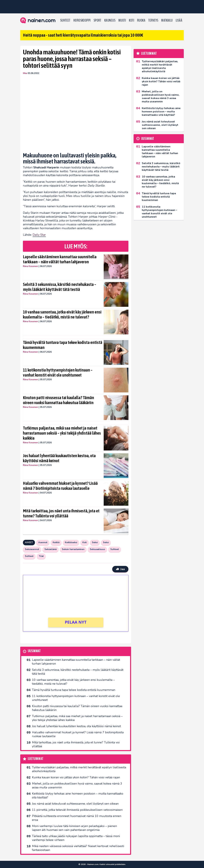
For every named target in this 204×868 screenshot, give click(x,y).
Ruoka (141, 20)
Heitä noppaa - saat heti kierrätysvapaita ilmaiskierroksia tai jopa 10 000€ (83, 35)
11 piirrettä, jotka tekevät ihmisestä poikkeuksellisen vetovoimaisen (77, 810)
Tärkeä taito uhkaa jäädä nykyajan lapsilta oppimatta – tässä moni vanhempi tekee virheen (76, 838)
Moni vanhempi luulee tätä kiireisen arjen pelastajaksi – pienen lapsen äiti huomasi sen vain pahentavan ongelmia (74, 828)
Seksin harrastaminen (73, 549)
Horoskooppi (82, 20)
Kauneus (110, 20)
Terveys (153, 20)
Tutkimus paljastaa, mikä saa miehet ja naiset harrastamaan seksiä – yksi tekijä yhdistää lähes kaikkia (62, 433)
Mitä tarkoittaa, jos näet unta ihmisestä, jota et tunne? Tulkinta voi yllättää (61, 513)
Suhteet (65, 20)
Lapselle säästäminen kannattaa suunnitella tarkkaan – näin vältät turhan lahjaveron (60, 259)
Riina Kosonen (30, 266)
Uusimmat (34, 651)
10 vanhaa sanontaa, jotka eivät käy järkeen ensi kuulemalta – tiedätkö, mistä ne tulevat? (62, 314)
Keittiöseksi (71, 542)
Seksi (95, 542)
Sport (97, 20)
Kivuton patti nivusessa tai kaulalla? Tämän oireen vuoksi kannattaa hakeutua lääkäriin (58, 400)
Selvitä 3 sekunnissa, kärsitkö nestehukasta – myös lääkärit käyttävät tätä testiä (60, 287)
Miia (25, 73)
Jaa (120, 569)
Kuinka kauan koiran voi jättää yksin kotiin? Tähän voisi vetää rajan (76, 777)
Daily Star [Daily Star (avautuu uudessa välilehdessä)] (39, 235)
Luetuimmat (36, 759)
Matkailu (167, 20)
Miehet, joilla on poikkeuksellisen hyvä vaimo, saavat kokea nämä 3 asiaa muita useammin (77, 785)
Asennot (43, 542)
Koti (132, 20)
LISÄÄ (179, 20)
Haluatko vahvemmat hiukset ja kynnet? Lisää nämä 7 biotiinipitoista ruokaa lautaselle (60, 486)
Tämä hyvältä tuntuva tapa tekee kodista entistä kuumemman (63, 345)
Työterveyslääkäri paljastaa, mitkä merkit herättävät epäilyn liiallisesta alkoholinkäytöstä (79, 769)
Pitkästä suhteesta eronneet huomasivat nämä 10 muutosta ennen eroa (77, 818)
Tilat (41, 556)
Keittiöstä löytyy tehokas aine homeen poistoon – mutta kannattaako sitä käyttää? (78, 795)
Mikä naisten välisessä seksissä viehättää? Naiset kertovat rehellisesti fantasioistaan (78, 848)
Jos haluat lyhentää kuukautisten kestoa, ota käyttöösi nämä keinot (59, 458)
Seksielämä (50, 549)
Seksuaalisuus (97, 549)
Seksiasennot (32, 549)
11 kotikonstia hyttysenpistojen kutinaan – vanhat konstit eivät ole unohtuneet (58, 373)
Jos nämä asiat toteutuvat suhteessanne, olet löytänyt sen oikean (75, 804)
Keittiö (56, 542)
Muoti (122, 20)
